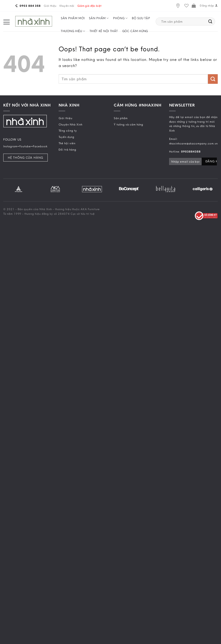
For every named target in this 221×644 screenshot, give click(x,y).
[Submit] (210, 22)
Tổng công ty (68, 131)
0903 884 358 (28, 6)
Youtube (25, 146)
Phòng (120, 18)
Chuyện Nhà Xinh (71, 124)
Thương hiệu (73, 31)
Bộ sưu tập (141, 18)
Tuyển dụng (66, 137)
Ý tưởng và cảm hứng (128, 124)
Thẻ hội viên (67, 143)
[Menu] (7, 22)
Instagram (10, 146)
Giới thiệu (50, 6)
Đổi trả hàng (67, 149)
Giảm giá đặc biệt (89, 6)
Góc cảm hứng (135, 31)
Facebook (40, 146)
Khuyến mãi (67, 6)
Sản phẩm (99, 18)
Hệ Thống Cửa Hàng (25, 158)
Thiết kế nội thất (104, 31)
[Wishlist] (186, 6)
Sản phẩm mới (73, 18)
